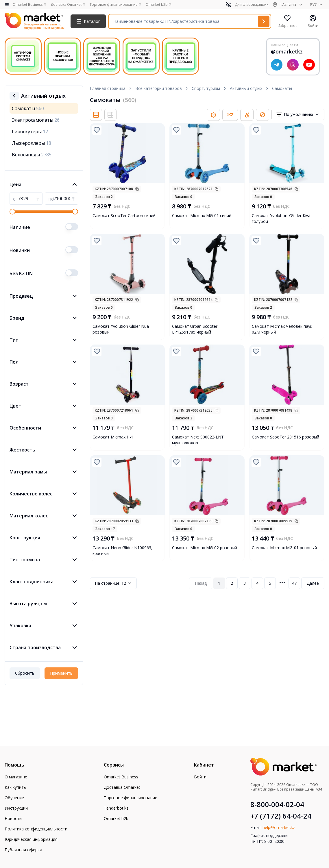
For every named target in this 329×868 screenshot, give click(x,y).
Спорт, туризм (206, 88)
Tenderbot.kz (116, 808)
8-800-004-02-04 (277, 804)
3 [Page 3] (245, 583)
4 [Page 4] (257, 583)
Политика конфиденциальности (36, 829)
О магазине (16, 777)
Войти (200, 777)
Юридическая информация (31, 839)
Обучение (14, 798)
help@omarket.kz (279, 827)
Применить (61, 673)
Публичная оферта (23, 850)
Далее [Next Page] (313, 583)
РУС (317, 4)
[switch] (72, 227)
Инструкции (16, 808)
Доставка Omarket (122, 787)
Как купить (15, 787)
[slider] (12, 212)
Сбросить (25, 673)
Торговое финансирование (131, 798)
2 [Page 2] (232, 583)
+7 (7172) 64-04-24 (281, 816)
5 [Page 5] (270, 583)
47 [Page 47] (294, 583)
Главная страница (108, 88)
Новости (13, 818)
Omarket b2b (116, 818)
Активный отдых (246, 88)
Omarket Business (121, 777)
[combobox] (298, 114)
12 (113, 583)
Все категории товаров (159, 88)
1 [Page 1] (219, 583)
